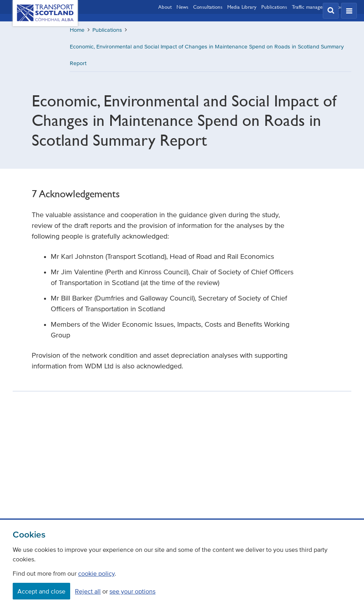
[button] (331, 11)
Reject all (88, 591)
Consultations (208, 7)
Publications (274, 7)
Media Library (242, 7)
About (165, 7)
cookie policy (96, 573)
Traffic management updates (322, 7)
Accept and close (41, 591)
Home (77, 30)
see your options (132, 591)
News (182, 7)
